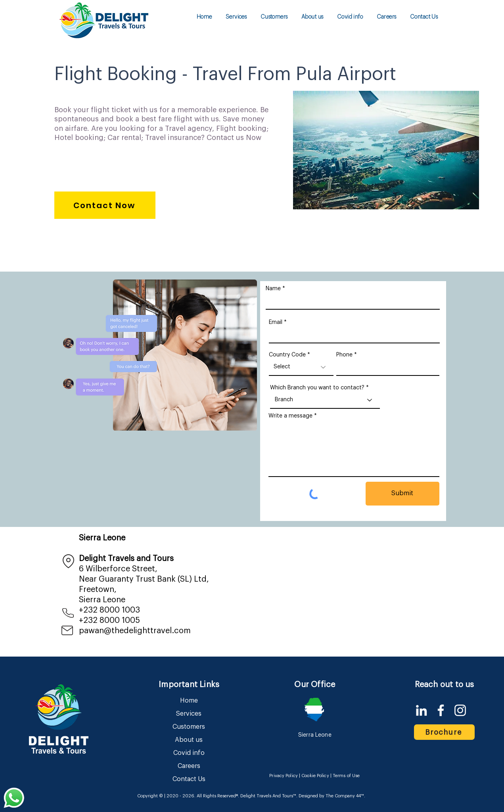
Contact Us (189, 779)
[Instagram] (460, 710)
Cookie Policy (315, 776)
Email (276, 322)
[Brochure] (444, 732)
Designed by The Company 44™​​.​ (331, 796)
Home (189, 701)
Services (189, 714)
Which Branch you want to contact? (317, 388)
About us (189, 740)
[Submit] (402, 494)
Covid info (189, 753)
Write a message (290, 416)
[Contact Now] (105, 205)
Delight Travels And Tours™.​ (269, 796)
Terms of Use (346, 776)
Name (273, 289)
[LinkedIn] (421, 710)
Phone (344, 355)
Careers (189, 766)
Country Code (287, 355)
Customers (189, 727)
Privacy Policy (284, 776)
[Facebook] (441, 710)
